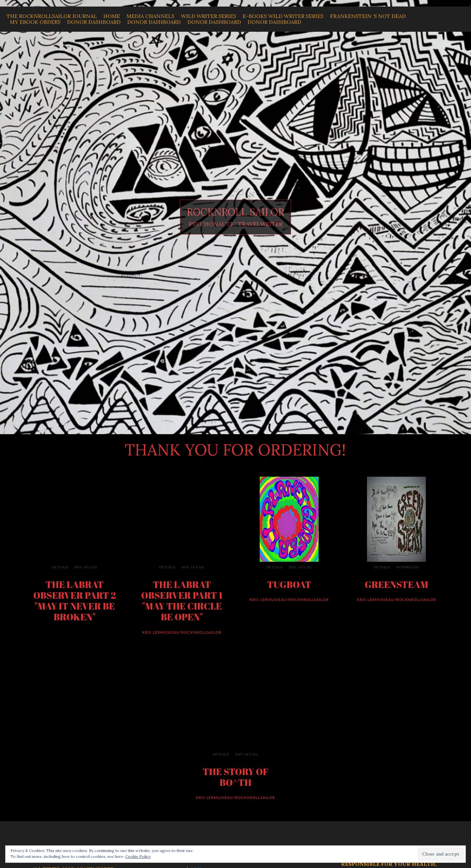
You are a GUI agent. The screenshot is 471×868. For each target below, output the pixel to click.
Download (408, 567)
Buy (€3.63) (86, 567)
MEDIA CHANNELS (150, 16)
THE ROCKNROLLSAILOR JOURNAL (52, 16)
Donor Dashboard (94, 22)
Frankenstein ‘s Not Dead (368, 16)
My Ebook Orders (35, 22)
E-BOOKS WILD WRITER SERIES (283, 16)
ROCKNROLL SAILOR (235, 212)
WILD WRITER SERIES (209, 16)
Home (112, 16)
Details (60, 567)
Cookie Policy (138, 856)
